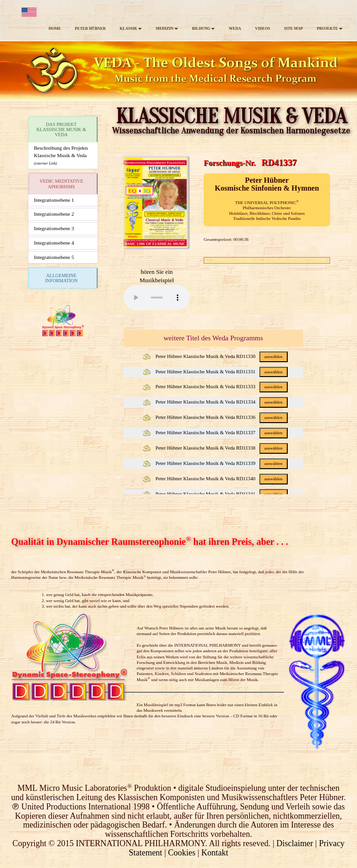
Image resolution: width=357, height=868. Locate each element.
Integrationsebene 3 (54, 228)
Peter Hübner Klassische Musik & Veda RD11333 (215, 386)
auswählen (274, 357)
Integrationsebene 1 (54, 200)
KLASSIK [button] (131, 28)
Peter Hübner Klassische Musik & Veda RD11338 (215, 448)
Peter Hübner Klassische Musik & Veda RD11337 (215, 432)
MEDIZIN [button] (167, 28)
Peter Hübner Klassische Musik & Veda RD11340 (215, 478)
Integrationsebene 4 (54, 243)
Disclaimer (295, 843)
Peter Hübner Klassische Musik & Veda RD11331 (215, 371)
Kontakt (215, 853)
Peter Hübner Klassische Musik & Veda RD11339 (215, 463)
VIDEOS (263, 28)
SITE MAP (294, 28)
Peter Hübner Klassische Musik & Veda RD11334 (215, 402)
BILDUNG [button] (203, 28)
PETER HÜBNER (90, 28)
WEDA (235, 28)
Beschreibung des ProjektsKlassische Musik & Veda (61, 155)
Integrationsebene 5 (54, 257)
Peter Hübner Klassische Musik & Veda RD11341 (215, 494)
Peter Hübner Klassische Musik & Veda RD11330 (215, 356)
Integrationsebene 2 (54, 214)
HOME (55, 28)
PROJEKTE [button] (330, 28)
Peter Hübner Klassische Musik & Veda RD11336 (215, 417)
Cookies (182, 853)
